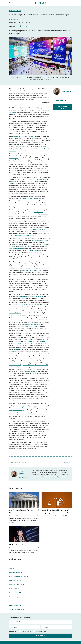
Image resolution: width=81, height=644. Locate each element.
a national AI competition (37, 296)
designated (35, 154)
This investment (23, 203)
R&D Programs (34, 305)
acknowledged (44, 240)
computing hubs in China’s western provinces (23, 235)
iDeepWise (24, 296)
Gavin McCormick (55, 516)
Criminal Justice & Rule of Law (18, 576)
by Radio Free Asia (27, 136)
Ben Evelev (12, 516)
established (25, 270)
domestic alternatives (24, 247)
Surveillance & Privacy (16, 605)
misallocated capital (15, 365)
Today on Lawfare (26, 631)
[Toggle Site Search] (71, 3)
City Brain (16, 350)
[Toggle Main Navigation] (19, 3)
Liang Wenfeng (36, 240)
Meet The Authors (62, 100)
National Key (18, 305)
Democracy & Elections (17, 585)
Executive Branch (15, 589)
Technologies (26, 305)
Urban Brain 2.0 (32, 341)
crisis (47, 365)
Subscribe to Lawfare (62, 107)
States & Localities (15, 601)
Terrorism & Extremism (17, 609)
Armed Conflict (14, 564)
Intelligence (14, 597)
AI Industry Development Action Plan (29, 199)
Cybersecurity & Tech (15, 10)
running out (17, 408)
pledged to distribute (36, 229)
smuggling (12, 247)
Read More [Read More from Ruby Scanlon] (22, 478)
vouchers (44, 229)
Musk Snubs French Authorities (20, 545)
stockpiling (46, 244)
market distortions (29, 365)
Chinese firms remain (15, 249)
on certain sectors (30, 371)
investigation (18, 136)
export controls (38, 212)
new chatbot (13, 112)
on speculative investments (23, 147)
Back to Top (67, 462)
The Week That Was (41, 631)
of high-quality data (26, 408)
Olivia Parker (20, 516)
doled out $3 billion (15, 313)
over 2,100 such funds (35, 270)
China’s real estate (40, 365)
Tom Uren (12, 548)
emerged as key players (32, 324)
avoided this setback (33, 251)
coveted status (14, 158)
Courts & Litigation (16, 572)
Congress (13, 568)
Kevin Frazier (45, 516)
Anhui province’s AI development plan (27, 326)
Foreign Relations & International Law (21, 593)
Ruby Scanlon (14, 19)
